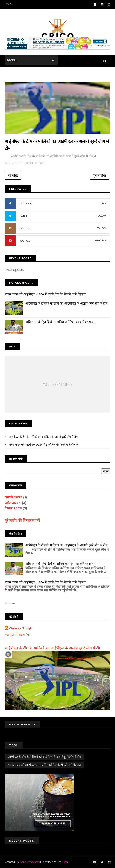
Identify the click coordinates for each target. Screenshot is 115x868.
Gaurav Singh (21, 628)
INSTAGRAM (26, 228)
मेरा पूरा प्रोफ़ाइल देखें (17, 634)
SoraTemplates (30, 862)
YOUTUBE (25, 241)
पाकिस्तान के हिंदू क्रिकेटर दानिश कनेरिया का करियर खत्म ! (60, 322)
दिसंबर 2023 (13, 508)
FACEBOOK (26, 204)
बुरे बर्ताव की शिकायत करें (22, 520)
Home (10, 603)
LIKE (103, 203)
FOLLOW (101, 216)
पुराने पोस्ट (100, 176)
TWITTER (24, 216)
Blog (65, 862)
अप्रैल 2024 (13, 503)
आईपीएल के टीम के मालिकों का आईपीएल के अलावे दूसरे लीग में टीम (66, 303)
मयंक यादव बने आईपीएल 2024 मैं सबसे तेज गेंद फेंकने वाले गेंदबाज (45, 294)
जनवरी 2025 (13, 497)
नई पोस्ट (13, 176)
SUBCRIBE (100, 241)
